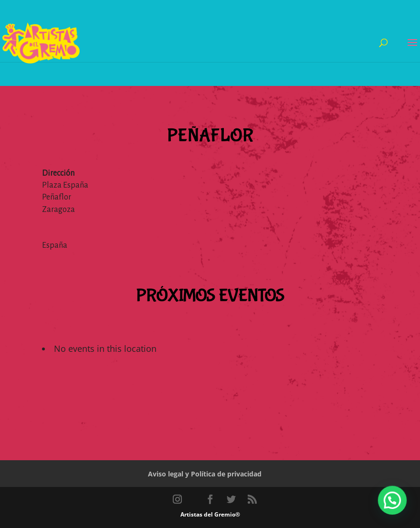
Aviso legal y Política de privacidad (205, 474)
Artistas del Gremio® (210, 514)
